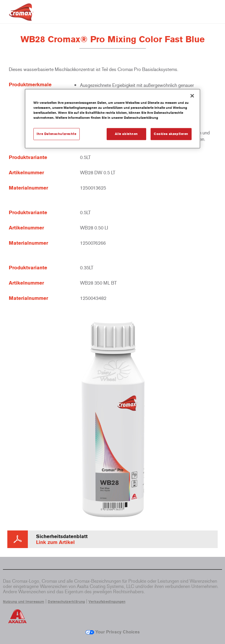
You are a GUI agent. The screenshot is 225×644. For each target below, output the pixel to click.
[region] (112, 119)
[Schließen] (192, 96)
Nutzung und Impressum (24, 602)
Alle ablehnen (126, 134)
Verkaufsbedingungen (107, 602)
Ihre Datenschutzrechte (57, 134)
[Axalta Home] (21, 17)
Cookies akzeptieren (171, 134)
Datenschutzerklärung (66, 602)
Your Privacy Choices (113, 632)
